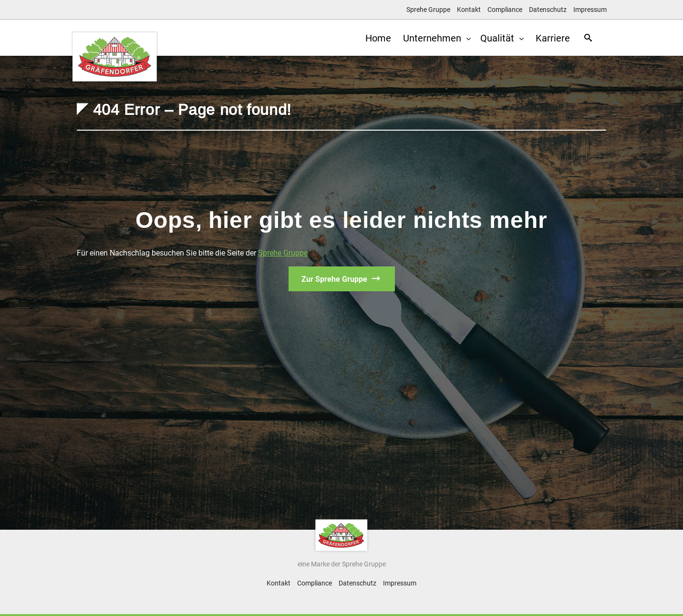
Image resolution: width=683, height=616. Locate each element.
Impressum (590, 10)
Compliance (505, 10)
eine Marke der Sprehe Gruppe (342, 564)
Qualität (494, 38)
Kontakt (469, 10)
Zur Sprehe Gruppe (334, 279)
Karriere (548, 38)
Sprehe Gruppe (428, 10)
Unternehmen (429, 38)
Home (371, 38)
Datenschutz (548, 10)
